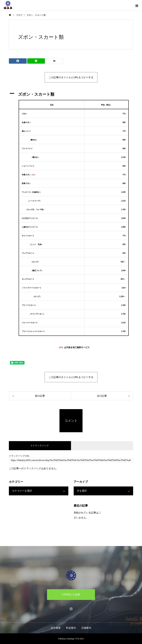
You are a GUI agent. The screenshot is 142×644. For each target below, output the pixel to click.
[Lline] (36, 61)
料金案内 (71, 628)
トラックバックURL (19, 456)
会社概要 (56, 628)
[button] (71, 94)
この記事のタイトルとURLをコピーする (71, 77)
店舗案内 (86, 628)
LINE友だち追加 (71, 594)
